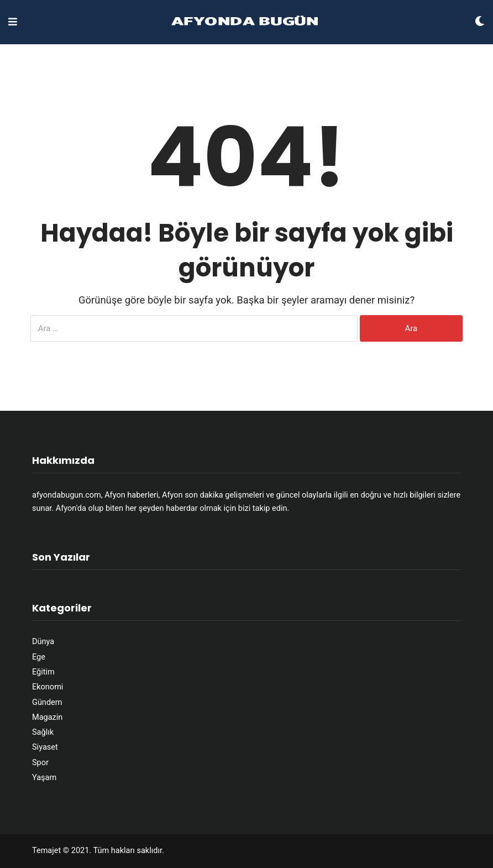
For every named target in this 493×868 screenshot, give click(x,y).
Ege (39, 657)
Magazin (47, 717)
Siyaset (45, 747)
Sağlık (43, 732)
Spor (40, 763)
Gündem (47, 702)
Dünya (43, 642)
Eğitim (43, 672)
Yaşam (44, 778)
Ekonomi (48, 687)
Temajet (46, 851)
